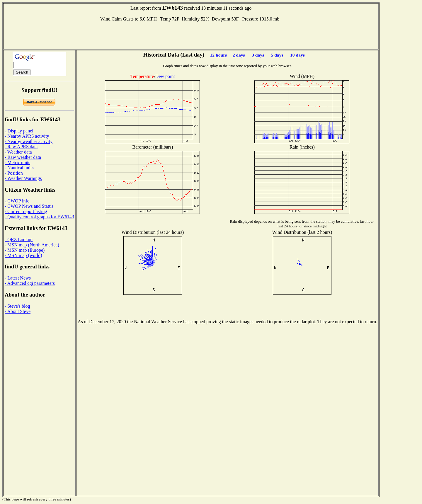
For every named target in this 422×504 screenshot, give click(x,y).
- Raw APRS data (21, 147)
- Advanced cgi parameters (30, 283)
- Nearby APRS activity (27, 136)
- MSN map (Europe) (25, 250)
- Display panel (19, 131)
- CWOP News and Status (29, 206)
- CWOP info (17, 201)
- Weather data (18, 152)
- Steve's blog (17, 306)
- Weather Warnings (23, 178)
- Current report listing (26, 211)
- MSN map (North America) (32, 245)
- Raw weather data (23, 157)
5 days (277, 55)
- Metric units (17, 162)
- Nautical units (19, 168)
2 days (239, 55)
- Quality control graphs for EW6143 (39, 217)
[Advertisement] (191, 35)
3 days (258, 55)
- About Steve (18, 311)
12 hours (219, 55)
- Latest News (18, 278)
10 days (297, 55)
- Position (14, 173)
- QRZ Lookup (19, 240)
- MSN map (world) (23, 255)
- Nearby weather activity (29, 141)
